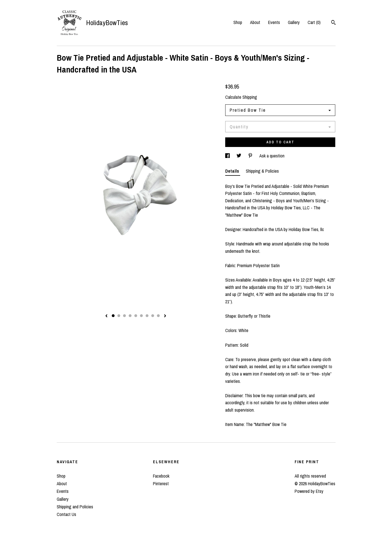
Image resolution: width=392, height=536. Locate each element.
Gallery (294, 22)
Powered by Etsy (309, 491)
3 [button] (124, 316)
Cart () (314, 22)
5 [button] (136, 316)
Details (233, 171)
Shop (238, 22)
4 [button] (130, 316)
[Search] (333, 23)
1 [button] (113, 316)
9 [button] (158, 316)
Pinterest (161, 484)
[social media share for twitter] (239, 156)
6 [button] (141, 316)
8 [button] (153, 316)
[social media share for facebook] (228, 156)
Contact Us (66, 514)
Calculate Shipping (241, 97)
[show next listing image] (165, 316)
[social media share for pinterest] (251, 156)
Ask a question (272, 156)
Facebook (161, 476)
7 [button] (147, 316)
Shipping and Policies (75, 507)
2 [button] (119, 316)
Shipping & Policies (262, 171)
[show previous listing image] (106, 316)
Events (274, 22)
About (255, 22)
